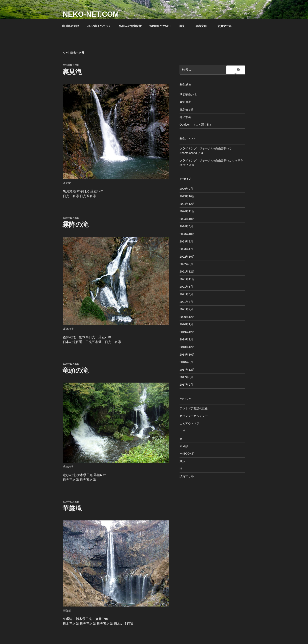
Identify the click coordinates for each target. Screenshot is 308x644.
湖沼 (182, 461)
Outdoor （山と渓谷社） (196, 125)
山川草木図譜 (71, 26)
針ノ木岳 (185, 117)
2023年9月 (186, 241)
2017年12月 (187, 370)
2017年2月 (186, 385)
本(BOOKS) (187, 454)
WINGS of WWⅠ (160, 26)
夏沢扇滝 (185, 102)
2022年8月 (186, 264)
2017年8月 (186, 377)
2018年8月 (186, 362)
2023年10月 (187, 234)
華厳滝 (72, 508)
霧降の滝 (75, 225)
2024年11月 (187, 211)
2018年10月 (187, 355)
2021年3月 (186, 302)
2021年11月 (187, 279)
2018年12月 (187, 347)
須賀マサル (225, 26)
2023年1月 (186, 249)
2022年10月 (187, 257)
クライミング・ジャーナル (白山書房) (203, 148)
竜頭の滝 (75, 370)
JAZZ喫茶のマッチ (99, 26)
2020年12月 (187, 317)
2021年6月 (186, 294)
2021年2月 (186, 309)
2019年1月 (186, 339)
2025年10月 (187, 196)
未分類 (184, 446)
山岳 (182, 431)
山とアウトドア (189, 423)
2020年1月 (186, 324)
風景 (184, 26)
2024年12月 (187, 204)
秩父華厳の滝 (188, 95)
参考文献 (203, 26)
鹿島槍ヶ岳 (187, 110)
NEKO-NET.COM (91, 14)
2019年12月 (187, 332)
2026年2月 (186, 189)
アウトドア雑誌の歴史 (194, 408)
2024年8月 (186, 226)
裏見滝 (72, 72)
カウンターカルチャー (194, 416)
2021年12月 (187, 272)
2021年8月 (186, 287)
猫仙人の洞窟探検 (130, 26)
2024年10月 (187, 219)
